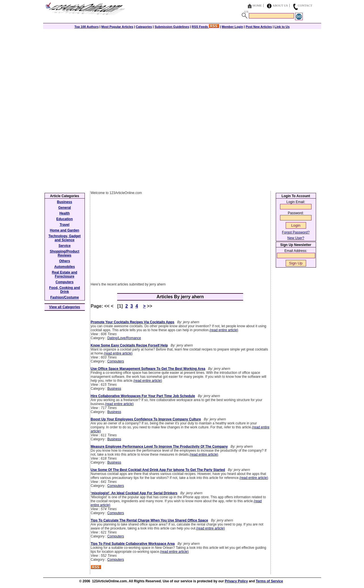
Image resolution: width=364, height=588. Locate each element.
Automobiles (65, 267)
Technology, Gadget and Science (65, 238)
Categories (144, 27)
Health (65, 213)
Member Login (233, 27)
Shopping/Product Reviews (65, 253)
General (65, 208)
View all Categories (65, 307)
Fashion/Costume (65, 297)
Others (65, 261)
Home (257, 5)
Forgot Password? (296, 232)
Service (65, 246)
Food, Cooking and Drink (65, 290)
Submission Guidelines (172, 27)
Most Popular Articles (117, 27)
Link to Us (282, 27)
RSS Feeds (206, 27)
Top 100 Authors (87, 27)
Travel (65, 225)
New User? (296, 238)
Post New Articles (259, 27)
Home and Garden (65, 230)
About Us (280, 5)
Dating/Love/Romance (124, 338)
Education (64, 219)
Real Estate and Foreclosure (65, 274)
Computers (116, 361)
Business (114, 389)
